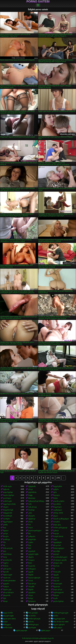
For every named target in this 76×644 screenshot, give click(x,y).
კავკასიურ (32, 551)
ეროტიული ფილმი (60, 560)
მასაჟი (5, 601)
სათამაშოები (8, 516)
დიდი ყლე (57, 525)
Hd (4, 545)
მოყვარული (57, 507)
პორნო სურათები (34, 619)
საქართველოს (58, 592)
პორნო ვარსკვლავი (60, 528)
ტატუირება (32, 539)
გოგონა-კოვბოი (59, 501)
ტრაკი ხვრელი (8, 592)
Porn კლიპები (33, 613)
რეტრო (6, 563)
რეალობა (32, 566)
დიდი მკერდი (8, 492)
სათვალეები (58, 584)
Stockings (31, 510)
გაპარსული (7, 498)
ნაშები (56, 498)
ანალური (32, 516)
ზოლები (56, 534)
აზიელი (6, 507)
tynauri (5, 622)
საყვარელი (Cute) (9, 504)
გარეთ (6, 534)
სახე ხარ (56, 581)
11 (53, 478)
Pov (30, 525)
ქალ (5, 551)
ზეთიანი (6, 572)
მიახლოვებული (59, 548)
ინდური (31, 557)
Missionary (32, 498)
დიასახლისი (8, 560)
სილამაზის (57, 504)
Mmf (30, 548)
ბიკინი (56, 598)
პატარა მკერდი (9, 495)
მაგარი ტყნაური (59, 625)
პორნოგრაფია (33, 625)
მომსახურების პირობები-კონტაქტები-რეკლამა (38, 638)
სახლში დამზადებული (61, 519)
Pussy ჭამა (57, 572)
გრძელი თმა (58, 563)
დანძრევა (7, 539)
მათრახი (56, 566)
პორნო (56, 616)
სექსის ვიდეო (46, 630)
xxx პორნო (32, 616)
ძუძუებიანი (32, 486)
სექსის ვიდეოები (21, 630)
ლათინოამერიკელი (60, 557)
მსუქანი (31, 589)
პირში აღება (7, 486)
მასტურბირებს (8, 510)
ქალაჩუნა (57, 551)
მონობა (6, 566)
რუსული (6, 587)
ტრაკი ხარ (57, 545)
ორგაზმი (31, 587)
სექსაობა (6, 489)
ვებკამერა (32, 592)
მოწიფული (32, 569)
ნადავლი (57, 495)
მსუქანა (31, 575)
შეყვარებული (8, 522)
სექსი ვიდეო (58, 628)
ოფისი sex (7, 578)
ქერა (55, 492)
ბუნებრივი (32, 519)
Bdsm (30, 563)
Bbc (30, 534)
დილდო (56, 554)
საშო (30, 504)
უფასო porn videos (9, 619)
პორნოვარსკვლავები (61, 613)
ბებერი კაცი (7, 589)
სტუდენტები (57, 542)
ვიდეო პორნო (8, 613)
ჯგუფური (6, 584)
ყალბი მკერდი (58, 601)
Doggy (30, 495)
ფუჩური (56, 489)
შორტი (31, 598)
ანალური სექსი (8, 616)
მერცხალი (32, 601)
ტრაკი (30, 489)
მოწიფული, (7, 625)
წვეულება (57, 587)
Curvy (5, 557)
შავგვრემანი (58, 486)
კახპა (30, 513)
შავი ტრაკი (32, 584)
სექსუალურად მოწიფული (37, 501)
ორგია (31, 595)
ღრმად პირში (58, 513)
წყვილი (6, 531)
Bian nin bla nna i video (61, 622)
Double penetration (9, 581)
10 (48, 478)
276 (58, 478)
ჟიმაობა (31, 622)
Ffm (4, 542)
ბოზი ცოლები (8, 548)
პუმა (5, 598)
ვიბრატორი (7, 569)
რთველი (31, 560)
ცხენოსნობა (32, 492)
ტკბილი (56, 531)
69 (54, 569)
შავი (5, 528)
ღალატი (56, 578)
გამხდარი (32, 536)
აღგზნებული (58, 510)
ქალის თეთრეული (35, 531)
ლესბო (31, 542)
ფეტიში (31, 572)
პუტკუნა (56, 575)
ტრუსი (30, 522)
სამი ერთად (33, 507)
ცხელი (56, 516)
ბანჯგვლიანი (8, 513)
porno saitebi (38, 2)
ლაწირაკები (8, 501)
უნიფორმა (7, 595)
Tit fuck (31, 581)
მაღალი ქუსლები (34, 578)
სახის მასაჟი (7, 554)
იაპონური (7, 519)
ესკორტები (32, 628)
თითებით (57, 522)
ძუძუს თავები (8, 575)
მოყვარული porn (59, 619)
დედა (55, 539)
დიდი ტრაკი (58, 589)
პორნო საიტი (8, 628)
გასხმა (5, 525)
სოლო (31, 528)
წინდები (56, 595)
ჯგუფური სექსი (33, 554)
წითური (6, 536)
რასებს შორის (58, 536)
